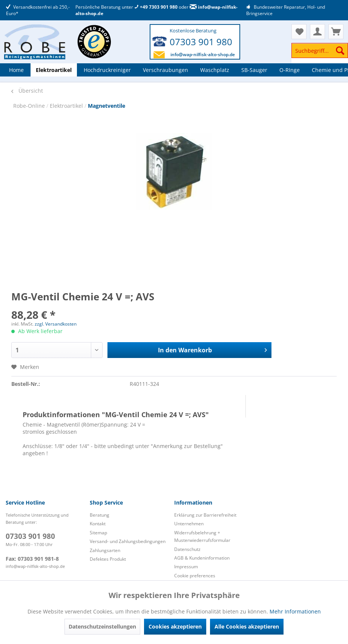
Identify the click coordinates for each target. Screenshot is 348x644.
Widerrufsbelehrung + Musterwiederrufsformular (202, 536)
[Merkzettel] (299, 32)
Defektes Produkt (108, 559)
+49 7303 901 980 (156, 7)
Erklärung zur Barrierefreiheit (205, 515)
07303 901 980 (201, 42)
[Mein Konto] (317, 32)
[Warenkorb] (336, 32)
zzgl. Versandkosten (56, 324)
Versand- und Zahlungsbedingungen (128, 541)
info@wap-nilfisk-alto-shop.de (203, 54)
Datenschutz (187, 549)
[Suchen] (340, 50)
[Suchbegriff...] (320, 50)
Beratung (100, 515)
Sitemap (98, 533)
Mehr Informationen (295, 611)
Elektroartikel (67, 106)
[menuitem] (320, 54)
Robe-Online (30, 106)
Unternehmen (189, 524)
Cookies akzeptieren (175, 626)
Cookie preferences (195, 576)
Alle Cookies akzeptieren (247, 626)
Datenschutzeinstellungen (102, 626)
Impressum (186, 567)
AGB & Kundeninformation (202, 558)
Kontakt (98, 524)
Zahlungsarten (105, 550)
